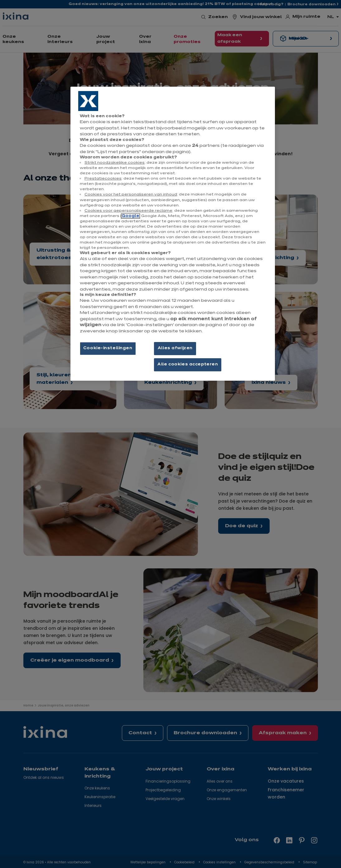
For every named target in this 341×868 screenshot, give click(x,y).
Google (130, 216)
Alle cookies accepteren (188, 364)
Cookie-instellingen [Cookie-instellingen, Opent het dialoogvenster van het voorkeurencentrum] (108, 348)
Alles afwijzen (175, 348)
